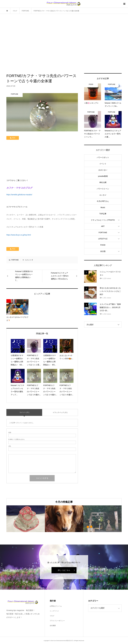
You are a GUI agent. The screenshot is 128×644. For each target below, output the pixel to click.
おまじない (103, 170)
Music (103, 207)
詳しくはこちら (64, 570)
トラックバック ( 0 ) (60, 412)
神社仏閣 (103, 182)
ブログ (52, 616)
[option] (26, 519)
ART (103, 226)
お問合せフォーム (56, 606)
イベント (103, 164)
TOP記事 (103, 214)
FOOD (103, 245)
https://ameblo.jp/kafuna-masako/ (19, 195)
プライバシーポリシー (57, 621)
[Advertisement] (64, 44)
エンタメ (103, 195)
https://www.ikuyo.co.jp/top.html (19, 235)
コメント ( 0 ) (24, 412)
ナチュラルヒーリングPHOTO (103, 220)
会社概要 (53, 626)
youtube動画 (103, 176)
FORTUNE (15, 260)
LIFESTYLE (103, 239)
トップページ (54, 611)
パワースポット (103, 157)
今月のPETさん (103, 201)
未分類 (103, 251)
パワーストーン (103, 189)
